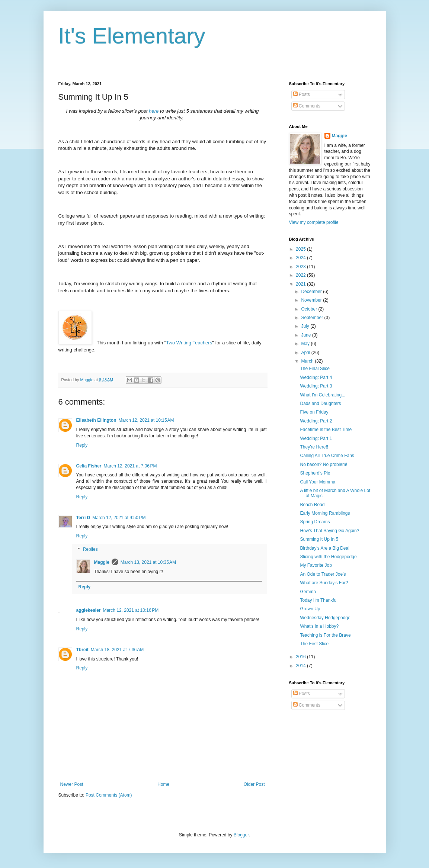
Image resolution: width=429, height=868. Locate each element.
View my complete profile (314, 222)
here (154, 111)
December (312, 292)
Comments (307, 106)
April (306, 353)
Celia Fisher (89, 466)
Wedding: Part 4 (316, 377)
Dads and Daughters (320, 404)
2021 (301, 284)
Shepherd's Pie (315, 473)
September (313, 318)
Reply (82, 445)
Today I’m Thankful (319, 600)
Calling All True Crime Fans (327, 456)
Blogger (241, 835)
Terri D (83, 518)
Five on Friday (314, 412)
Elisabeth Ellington (96, 420)
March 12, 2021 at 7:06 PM (130, 466)
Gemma (308, 592)
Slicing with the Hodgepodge (328, 557)
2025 (301, 249)
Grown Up (310, 609)
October (310, 309)
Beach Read (312, 505)
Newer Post (72, 784)
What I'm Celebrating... (323, 395)
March (308, 361)
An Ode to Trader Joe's (323, 574)
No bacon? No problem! (324, 464)
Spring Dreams (315, 522)
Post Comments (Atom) (109, 795)
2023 (301, 267)
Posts (302, 94)
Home (163, 784)
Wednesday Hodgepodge (325, 618)
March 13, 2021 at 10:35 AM (148, 562)
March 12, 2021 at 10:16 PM (131, 610)
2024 (301, 258)
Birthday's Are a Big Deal (324, 548)
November (312, 300)
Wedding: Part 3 (316, 386)
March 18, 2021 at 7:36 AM (117, 650)
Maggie (102, 562)
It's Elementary (132, 36)
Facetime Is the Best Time (326, 430)
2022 (301, 275)
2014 (301, 666)
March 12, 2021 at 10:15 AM (146, 420)
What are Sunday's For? (324, 583)
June (306, 335)
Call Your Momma (318, 482)
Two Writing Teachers (189, 343)
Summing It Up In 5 (319, 539)
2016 (301, 657)
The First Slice (314, 644)
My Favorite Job (316, 565)
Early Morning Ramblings (325, 513)
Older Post (254, 784)
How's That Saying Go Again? (329, 531)
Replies (90, 549)
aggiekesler (89, 610)
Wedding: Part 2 (316, 421)
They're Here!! (314, 447)
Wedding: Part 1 (316, 438)
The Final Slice (315, 369)
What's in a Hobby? (319, 626)
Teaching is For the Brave (325, 635)
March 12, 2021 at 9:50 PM (119, 518)
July (306, 326)
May (306, 344)
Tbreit (82, 650)
